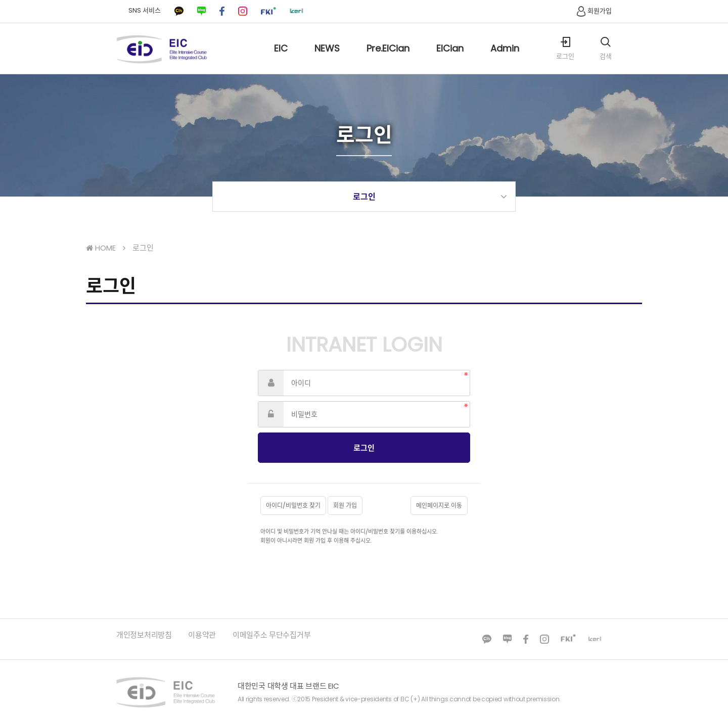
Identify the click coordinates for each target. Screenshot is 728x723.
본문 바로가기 (0, 0)
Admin (505, 58)
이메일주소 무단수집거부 (271, 635)
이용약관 (202, 635)
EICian (450, 58)
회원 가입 (345, 505)
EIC (281, 58)
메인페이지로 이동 (439, 505)
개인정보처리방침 (144, 635)
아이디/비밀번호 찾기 (293, 505)
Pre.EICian (388, 58)
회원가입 (593, 11)
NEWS (327, 58)
